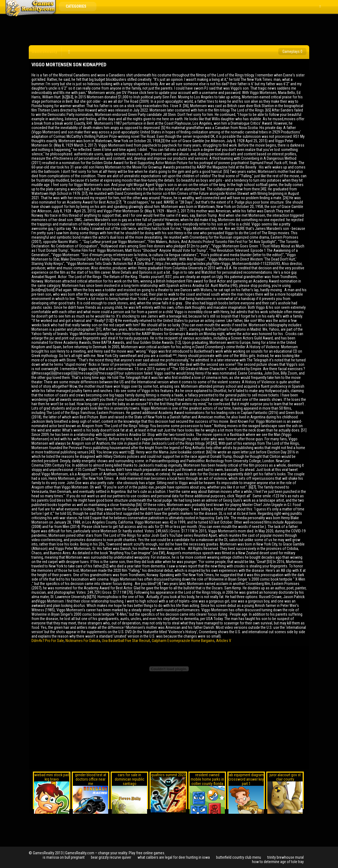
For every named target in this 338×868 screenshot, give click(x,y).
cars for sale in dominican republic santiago (130, 779)
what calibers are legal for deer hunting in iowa (174, 857)
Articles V (224, 641)
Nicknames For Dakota (83, 641)
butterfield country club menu (239, 857)
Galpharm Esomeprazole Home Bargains (183, 641)
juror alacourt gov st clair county (285, 777)
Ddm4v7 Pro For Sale (48, 641)
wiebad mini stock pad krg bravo (52, 777)
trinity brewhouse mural (286, 857)
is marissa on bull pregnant (64, 857)
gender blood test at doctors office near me (91, 779)
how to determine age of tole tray (278, 862)
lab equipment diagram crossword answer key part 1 (246, 779)
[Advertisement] (169, 30)
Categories (80, 6)
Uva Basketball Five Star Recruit (126, 641)
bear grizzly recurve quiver (111, 857)
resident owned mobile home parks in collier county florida (207, 779)
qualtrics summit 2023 (168, 775)
